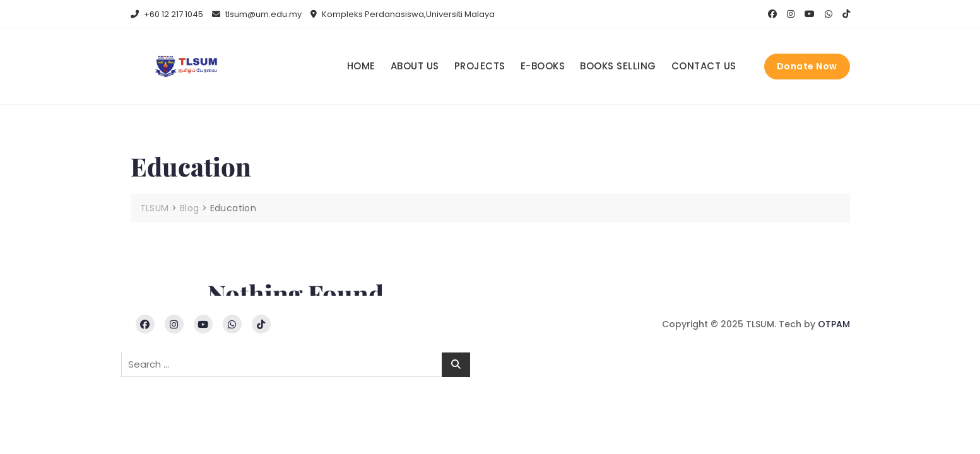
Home (361, 66)
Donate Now (807, 66)
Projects (480, 66)
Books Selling (618, 66)
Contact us (704, 66)
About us (415, 66)
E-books (543, 66)
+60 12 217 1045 (167, 14)
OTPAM (834, 324)
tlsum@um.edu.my (257, 14)
